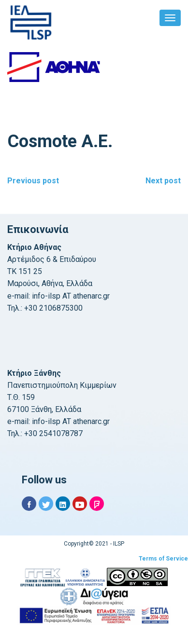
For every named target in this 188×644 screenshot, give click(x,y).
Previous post (33, 181)
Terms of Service (163, 559)
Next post (163, 181)
